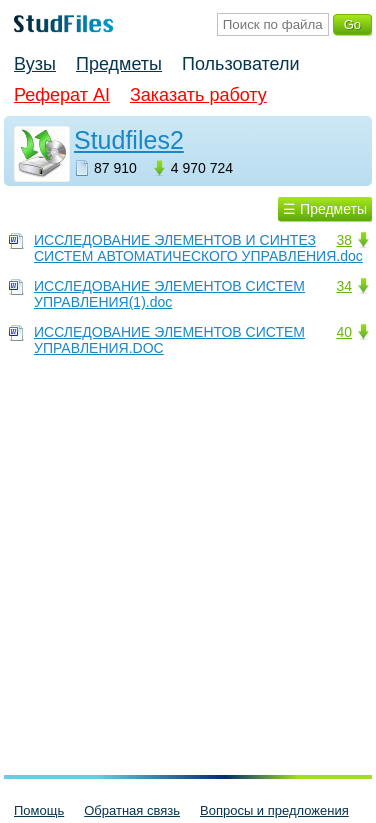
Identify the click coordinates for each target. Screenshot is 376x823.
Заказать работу (198, 95)
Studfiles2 (129, 140)
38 (344, 240)
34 (344, 286)
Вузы (35, 64)
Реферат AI (62, 95)
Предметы (119, 64)
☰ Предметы (325, 209)
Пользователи (240, 64)
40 (344, 332)
